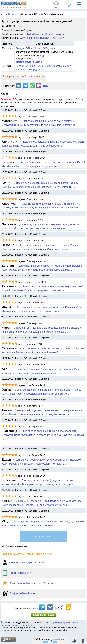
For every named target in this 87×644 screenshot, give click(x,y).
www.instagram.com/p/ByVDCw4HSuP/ (42, 38)
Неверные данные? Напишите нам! (24, 76)
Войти (56, 7)
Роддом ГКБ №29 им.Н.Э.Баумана (36, 48)
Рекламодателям (10, 625)
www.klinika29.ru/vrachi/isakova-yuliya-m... (44, 34)
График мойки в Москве (20, 593)
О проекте (55, 622)
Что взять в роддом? (18, 573)
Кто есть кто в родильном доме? (24, 563)
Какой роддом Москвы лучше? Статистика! (31, 583)
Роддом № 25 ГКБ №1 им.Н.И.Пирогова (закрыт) (44, 66)
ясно (50, 642)
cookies (60, 639)
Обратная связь (70, 622)
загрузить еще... (43, 536)
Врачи (12, 14)
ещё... (46, 86)
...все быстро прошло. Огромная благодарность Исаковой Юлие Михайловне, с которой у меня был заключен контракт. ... (43, 435)
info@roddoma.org (29, 625)
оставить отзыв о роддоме (29, 62)
